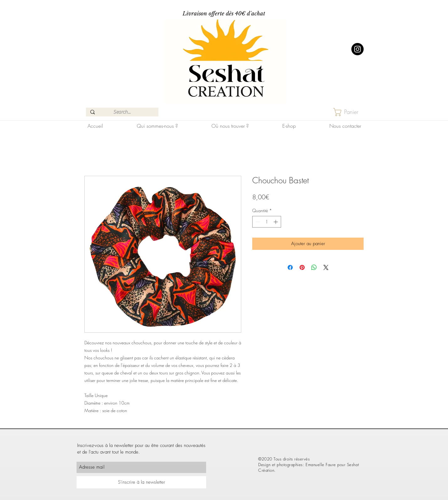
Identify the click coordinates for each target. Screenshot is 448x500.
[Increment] (276, 222)
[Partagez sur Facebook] (290, 267)
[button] (351, 112)
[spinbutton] (267, 222)
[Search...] (122, 112)
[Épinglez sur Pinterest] (302, 267)
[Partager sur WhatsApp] (314, 267)
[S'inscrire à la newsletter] (141, 482)
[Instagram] (357, 49)
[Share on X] (326, 267)
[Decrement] (257, 222)
